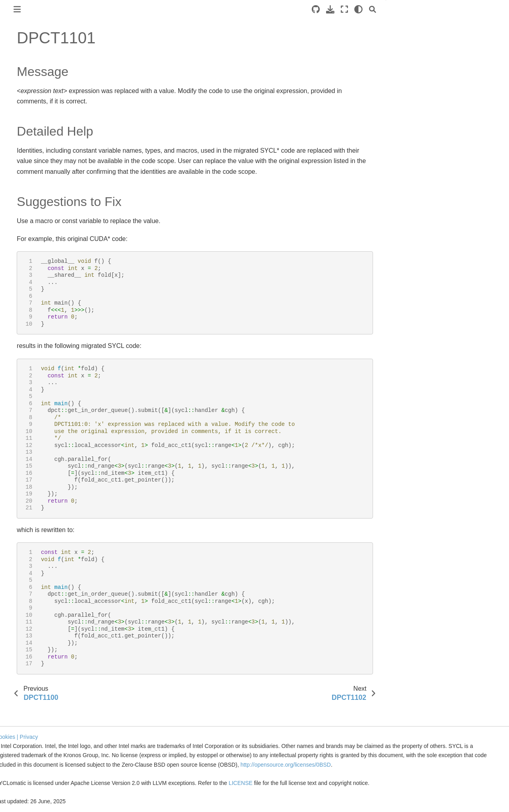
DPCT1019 (33, 435)
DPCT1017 (33, 410)
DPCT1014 (33, 372)
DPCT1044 (33, 751)
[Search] (388, 9)
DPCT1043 (33, 738)
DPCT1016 (33, 397)
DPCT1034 (33, 625)
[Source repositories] (331, 9)
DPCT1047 (33, 789)
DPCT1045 (33, 763)
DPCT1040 (33, 700)
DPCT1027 (33, 536)
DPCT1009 (33, 309)
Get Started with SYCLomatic (44, 77)
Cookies (118, 728)
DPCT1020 (33, 448)
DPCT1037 (33, 662)
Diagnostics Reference (44, 183)
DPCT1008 (33, 296)
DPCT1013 (33, 359)
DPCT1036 (33, 650)
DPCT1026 (33, 524)
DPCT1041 (33, 713)
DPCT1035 (33, 637)
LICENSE (354, 783)
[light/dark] (374, 9)
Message (419, 24)
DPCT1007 (33, 284)
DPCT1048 (33, 801)
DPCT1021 (33, 460)
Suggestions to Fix (431, 47)
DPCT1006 (33, 271)
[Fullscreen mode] (359, 9)
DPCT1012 (33, 347)
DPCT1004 (33, 246)
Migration (18, 135)
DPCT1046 (33, 776)
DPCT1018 (33, 422)
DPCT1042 (33, 726)
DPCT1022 (33, 473)
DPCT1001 (33, 208)
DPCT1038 (33, 675)
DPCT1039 (33, 688)
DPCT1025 (33, 511)
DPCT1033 (33, 612)
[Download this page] (345, 9)
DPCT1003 (33, 233)
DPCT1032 (33, 599)
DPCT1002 (33, 220)
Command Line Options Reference (43, 165)
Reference (20, 148)
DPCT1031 (33, 587)
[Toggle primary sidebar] (115, 9)
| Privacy (140, 728)
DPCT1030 (33, 574)
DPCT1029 (33, 561)
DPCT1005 (33, 258)
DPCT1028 (33, 549)
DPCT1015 (33, 385)
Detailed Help (425, 35)
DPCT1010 (33, 321)
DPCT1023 (33, 486)
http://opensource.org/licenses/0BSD (226, 765)
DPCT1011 (33, 334)
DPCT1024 (33, 498)
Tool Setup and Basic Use (39, 122)
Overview (18, 110)
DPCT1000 (33, 195)
